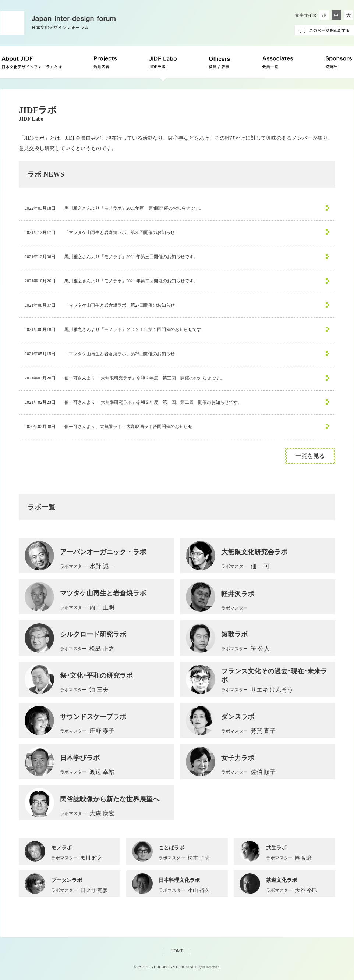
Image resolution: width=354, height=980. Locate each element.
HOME (177, 951)
